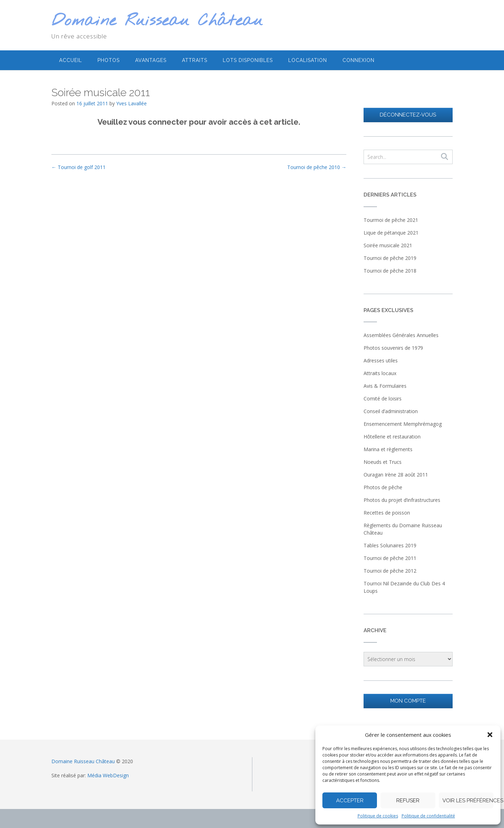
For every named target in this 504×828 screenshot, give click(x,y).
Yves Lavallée (131, 103)
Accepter (350, 801)
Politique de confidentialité (428, 816)
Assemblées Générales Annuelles (401, 335)
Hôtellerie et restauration (392, 437)
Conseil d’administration (391, 411)
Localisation (308, 60)
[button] (490, 735)
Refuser (408, 801)
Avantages (151, 60)
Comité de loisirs (383, 399)
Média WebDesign (108, 775)
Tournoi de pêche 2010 (317, 167)
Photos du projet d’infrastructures (402, 500)
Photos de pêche (383, 487)
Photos (109, 60)
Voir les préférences (468, 801)
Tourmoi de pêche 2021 (391, 220)
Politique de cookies (378, 816)
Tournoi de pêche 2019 (390, 258)
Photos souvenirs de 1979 (393, 348)
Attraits (195, 60)
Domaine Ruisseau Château (157, 21)
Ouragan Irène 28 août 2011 (396, 475)
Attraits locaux (380, 373)
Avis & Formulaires (385, 386)
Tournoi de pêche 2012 (390, 571)
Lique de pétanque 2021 (391, 233)
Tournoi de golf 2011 (78, 167)
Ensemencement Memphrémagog (403, 424)
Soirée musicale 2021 (388, 245)
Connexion (358, 60)
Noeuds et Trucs (383, 462)
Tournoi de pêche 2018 (390, 271)
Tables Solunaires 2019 (390, 545)
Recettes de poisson (387, 513)
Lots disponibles (248, 60)
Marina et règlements (388, 449)
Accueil (71, 60)
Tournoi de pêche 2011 (390, 558)
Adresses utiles (381, 360)
